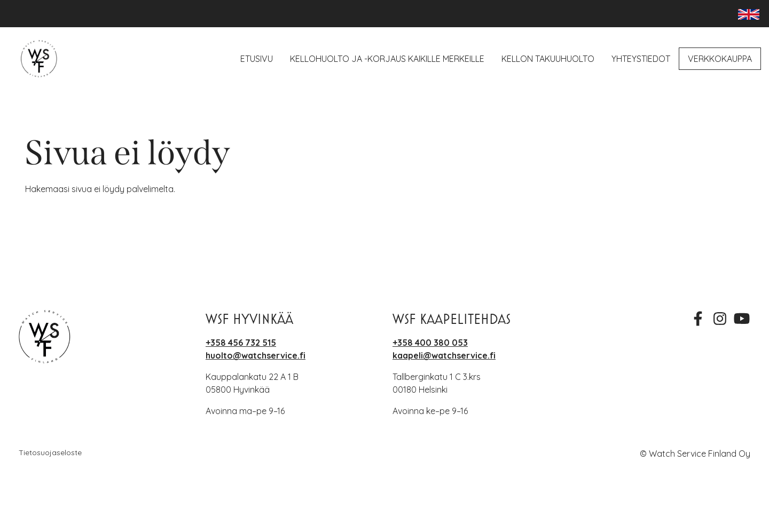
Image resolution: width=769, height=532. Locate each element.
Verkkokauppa (720, 59)
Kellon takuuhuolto (548, 59)
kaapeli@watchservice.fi (444, 355)
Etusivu (257, 59)
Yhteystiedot (641, 59)
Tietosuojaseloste (50, 452)
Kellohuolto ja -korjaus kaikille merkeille (387, 59)
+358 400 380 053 (430, 343)
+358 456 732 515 (241, 343)
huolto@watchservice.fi (256, 355)
